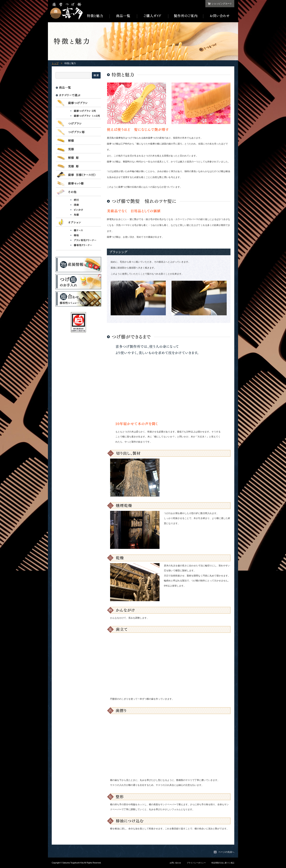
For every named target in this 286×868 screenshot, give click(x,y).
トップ (55, 63)
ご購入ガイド (153, 16)
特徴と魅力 (96, 16)
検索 (96, 75)
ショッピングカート (222, 4)
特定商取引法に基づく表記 (223, 863)
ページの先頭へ (226, 852)
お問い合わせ (219, 16)
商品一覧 (123, 16)
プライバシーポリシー (196, 863)
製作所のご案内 (186, 16)
